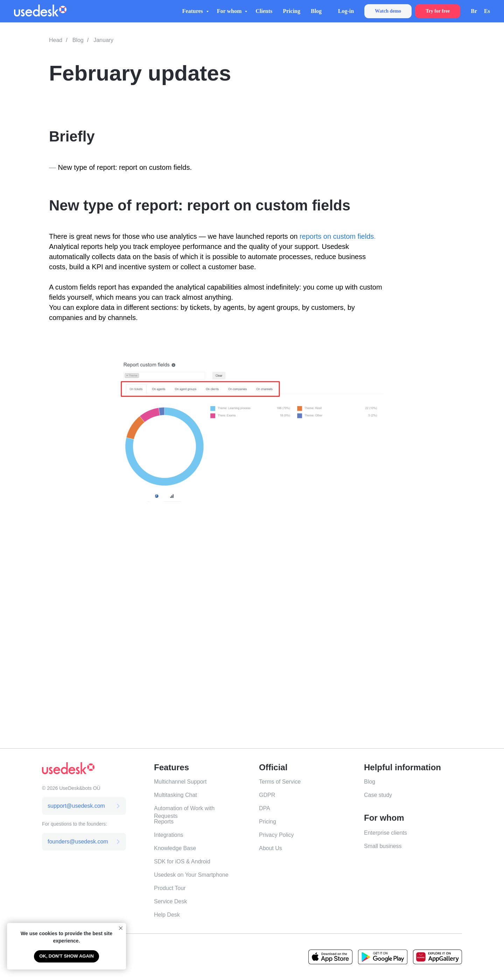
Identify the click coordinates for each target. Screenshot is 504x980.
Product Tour (170, 888)
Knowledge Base (175, 848)
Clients (264, 11)
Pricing (292, 11)
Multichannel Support (180, 782)
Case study (378, 795)
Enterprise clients (386, 833)
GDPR (267, 795)
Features (193, 11)
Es (487, 11)
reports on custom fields (337, 236)
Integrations (169, 835)
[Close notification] (121, 928)
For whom (230, 11)
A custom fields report (83, 287)
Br (474, 11)
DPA (265, 808)
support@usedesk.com (76, 806)
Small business (383, 846)
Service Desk (170, 901)
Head (56, 40)
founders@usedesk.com (78, 842)
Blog (316, 11)
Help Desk (167, 915)
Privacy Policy (276, 835)
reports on (283, 236)
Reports (164, 822)
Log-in (346, 11)
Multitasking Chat (176, 795)
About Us (271, 848)
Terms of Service (280, 782)
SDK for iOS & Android (182, 861)
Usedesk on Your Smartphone (191, 875)
